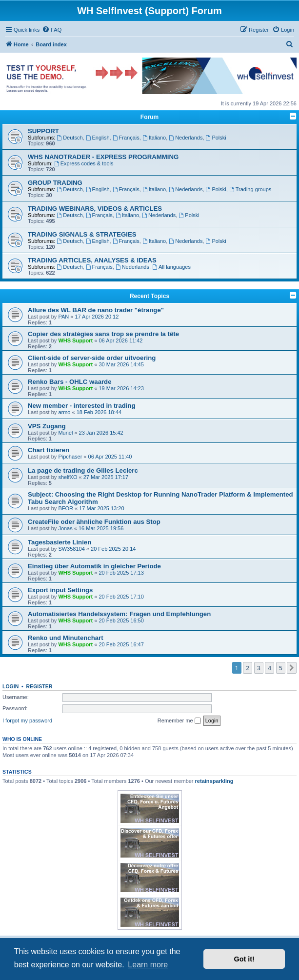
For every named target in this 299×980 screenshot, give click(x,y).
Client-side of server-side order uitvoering (92, 358)
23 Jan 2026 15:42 (101, 433)
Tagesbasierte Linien (60, 542)
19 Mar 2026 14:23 (121, 388)
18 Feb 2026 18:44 (99, 412)
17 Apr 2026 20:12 (97, 317)
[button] (292, 668)
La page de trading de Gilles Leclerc (83, 470)
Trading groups (250, 189)
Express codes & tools (84, 163)
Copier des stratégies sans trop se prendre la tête (103, 334)
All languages (171, 267)
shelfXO (68, 477)
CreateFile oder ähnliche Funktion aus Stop (94, 522)
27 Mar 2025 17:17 (106, 477)
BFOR (66, 508)
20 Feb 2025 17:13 (121, 573)
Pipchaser (70, 457)
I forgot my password (27, 720)
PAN (63, 317)
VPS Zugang (47, 426)
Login (10, 686)
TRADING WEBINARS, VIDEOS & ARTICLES (95, 209)
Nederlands (186, 138)
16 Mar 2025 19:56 (101, 528)
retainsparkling (214, 781)
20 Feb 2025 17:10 (121, 597)
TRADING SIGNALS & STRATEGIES (82, 234)
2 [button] (248, 668)
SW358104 (71, 549)
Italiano (154, 138)
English (98, 138)
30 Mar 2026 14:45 (121, 364)
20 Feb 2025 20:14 (113, 549)
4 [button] (269, 668)
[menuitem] (52, 30)
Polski (216, 138)
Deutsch (70, 138)
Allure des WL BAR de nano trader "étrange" (96, 310)
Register (40, 686)
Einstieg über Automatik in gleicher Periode (94, 566)
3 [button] (259, 668)
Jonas (65, 528)
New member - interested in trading (82, 406)
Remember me (179, 721)
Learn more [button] (148, 965)
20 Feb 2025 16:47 (121, 644)
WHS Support (75, 340)
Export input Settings (60, 590)
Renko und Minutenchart (66, 638)
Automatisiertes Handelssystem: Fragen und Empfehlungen (119, 614)
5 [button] (281, 668)
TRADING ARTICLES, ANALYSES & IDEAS (92, 260)
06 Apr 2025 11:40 (110, 457)
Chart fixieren (49, 450)
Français (126, 138)
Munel (65, 433)
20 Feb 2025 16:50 (121, 620)
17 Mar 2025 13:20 (101, 508)
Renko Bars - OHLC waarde (70, 382)
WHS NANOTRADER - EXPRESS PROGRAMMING (103, 157)
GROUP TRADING (55, 183)
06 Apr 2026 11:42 (121, 340)
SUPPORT (43, 131)
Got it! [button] (244, 959)
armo (64, 412)
